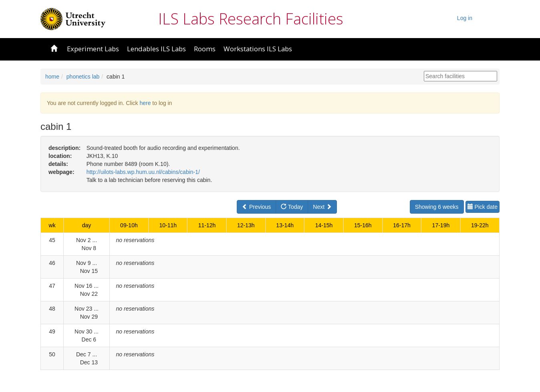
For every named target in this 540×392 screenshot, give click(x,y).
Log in (465, 18)
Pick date (483, 207)
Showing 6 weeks (437, 207)
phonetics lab (83, 77)
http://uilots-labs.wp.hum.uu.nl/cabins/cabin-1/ (143, 172)
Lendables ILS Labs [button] (156, 49)
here (145, 103)
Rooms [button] (205, 49)
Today (292, 207)
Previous (256, 207)
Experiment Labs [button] (93, 49)
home (52, 77)
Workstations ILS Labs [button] (258, 49)
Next (322, 207)
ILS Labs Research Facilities (251, 18)
